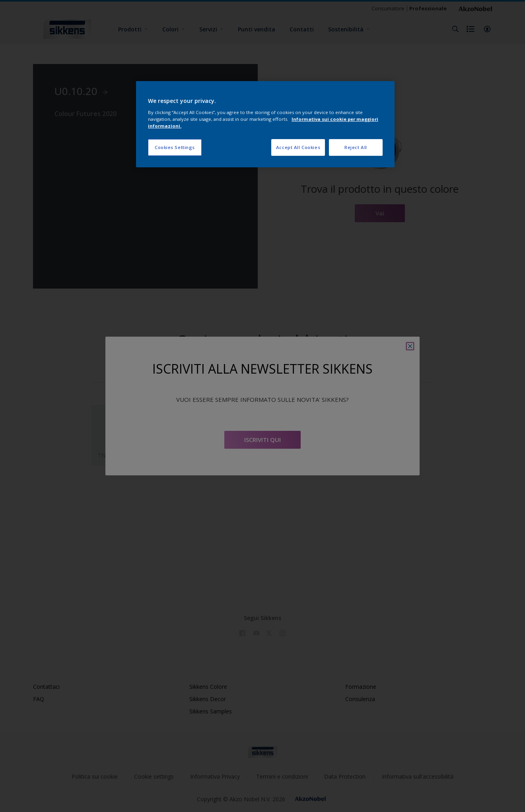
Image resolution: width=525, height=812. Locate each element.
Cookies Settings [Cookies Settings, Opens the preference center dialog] (175, 147)
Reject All (356, 147)
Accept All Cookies (298, 147)
